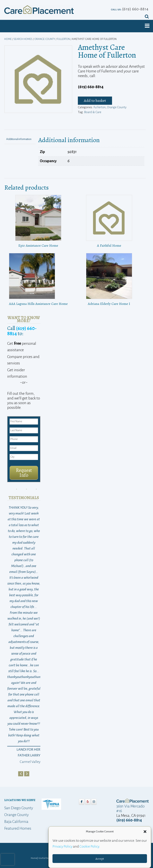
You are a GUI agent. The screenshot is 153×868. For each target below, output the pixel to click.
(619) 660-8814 (135, 9)
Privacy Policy (62, 846)
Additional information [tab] (19, 139)
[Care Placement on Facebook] (82, 802)
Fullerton (63, 39)
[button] (145, 832)
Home (8, 39)
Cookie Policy (89, 846)
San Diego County (19, 808)
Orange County (45, 39)
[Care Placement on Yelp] (88, 802)
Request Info (24, 473)
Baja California (16, 821)
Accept (100, 859)
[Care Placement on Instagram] (94, 802)
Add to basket (95, 101)
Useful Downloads (48, 858)
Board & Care (93, 112)
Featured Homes (18, 828)
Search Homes (23, 39)
